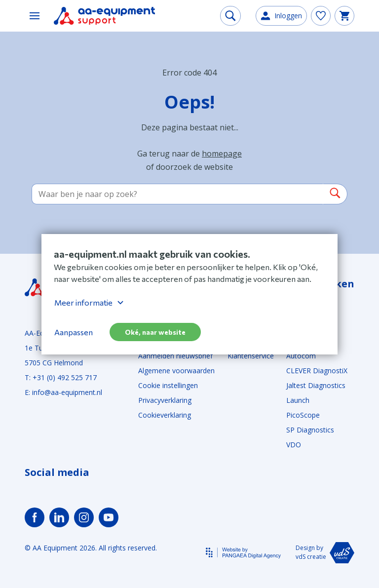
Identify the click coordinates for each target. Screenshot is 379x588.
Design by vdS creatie (325, 553)
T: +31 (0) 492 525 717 (61, 377)
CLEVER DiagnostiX (317, 371)
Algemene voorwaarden (176, 371)
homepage (222, 154)
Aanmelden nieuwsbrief (175, 356)
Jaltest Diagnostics (316, 385)
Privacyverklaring (165, 400)
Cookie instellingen (168, 385)
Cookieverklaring (165, 415)
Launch (298, 400)
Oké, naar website (155, 332)
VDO (294, 445)
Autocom (301, 356)
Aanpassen (74, 332)
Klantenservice (251, 356)
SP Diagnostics (310, 430)
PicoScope (303, 415)
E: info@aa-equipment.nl (63, 392)
